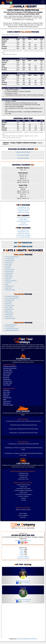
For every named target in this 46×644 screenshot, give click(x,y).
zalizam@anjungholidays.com (23, 541)
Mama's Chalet (7, 374)
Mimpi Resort (9, 275)
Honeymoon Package (23, 158)
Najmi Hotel (8, 288)
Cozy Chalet (9, 264)
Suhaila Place (7, 379)
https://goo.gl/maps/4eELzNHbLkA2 (27, 639)
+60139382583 (25, 601)
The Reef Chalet (10, 259)
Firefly (22, 553)
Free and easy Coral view (24, 235)
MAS (22, 551)
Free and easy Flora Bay (24, 237)
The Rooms (8, 282)
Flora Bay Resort (24, 225)
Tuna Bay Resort (8, 381)
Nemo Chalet (9, 277)
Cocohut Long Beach (11, 281)
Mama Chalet (9, 262)
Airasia (22, 549)
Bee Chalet (8, 266)
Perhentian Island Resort (23, 221)
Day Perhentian (23, 243)
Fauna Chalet (7, 385)
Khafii (7, 284)
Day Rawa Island (23, 246)
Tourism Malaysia (23, 556)
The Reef (24, 223)
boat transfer (23, 411)
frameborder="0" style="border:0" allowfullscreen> (23, 620)
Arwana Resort (9, 271)
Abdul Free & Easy (24, 211)
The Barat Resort (10, 260)
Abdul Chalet (23, 219)
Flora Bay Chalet (10, 270)
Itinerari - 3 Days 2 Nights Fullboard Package (23, 143)
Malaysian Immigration (24, 558)
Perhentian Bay (9, 286)
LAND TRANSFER (23, 463)
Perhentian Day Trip (24, 207)
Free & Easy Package (23, 155)
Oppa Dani (8, 279)
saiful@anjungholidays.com (23, 581)
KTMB (22, 555)
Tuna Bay (8, 268)
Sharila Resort (9, 273)
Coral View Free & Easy (23, 209)
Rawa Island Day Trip (24, 232)
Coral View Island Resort (24, 218)
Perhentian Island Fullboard (23, 152)
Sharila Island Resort (11, 325)
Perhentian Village (10, 290)
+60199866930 (25, 583)
